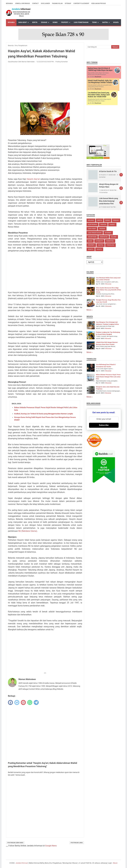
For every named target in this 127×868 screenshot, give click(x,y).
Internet (108, 233)
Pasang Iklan (57, 3)
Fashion (103, 225)
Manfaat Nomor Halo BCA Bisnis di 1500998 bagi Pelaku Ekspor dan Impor (100, 69)
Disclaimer (45, 3)
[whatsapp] (30, 702)
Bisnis (55, 22)
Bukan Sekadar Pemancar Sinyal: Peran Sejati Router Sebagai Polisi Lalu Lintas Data (108, 377)
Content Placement (81, 3)
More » (90, 310)
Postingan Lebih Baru (15, 843)
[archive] (95, 262)
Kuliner (114, 237)
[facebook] (10, 702)
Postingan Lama (77, 843)
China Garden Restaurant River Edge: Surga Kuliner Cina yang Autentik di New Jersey (108, 290)
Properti (65, 22)
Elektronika (93, 225)
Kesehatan (104, 237)
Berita (35, 22)
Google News (51, 846)
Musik (90, 241)
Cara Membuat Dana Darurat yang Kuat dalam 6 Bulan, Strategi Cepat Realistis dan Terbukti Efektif (99, 95)
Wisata (116, 22)
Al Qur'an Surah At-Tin (108, 171)
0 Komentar (108, 284)
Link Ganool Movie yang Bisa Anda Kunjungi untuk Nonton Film (109, 201)
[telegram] (36, 702)
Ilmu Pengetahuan (81, 22)
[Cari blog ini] (99, 47)
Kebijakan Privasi (99, 3)
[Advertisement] (45, 83)
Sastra (105, 22)
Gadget (112, 225)
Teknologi (110, 245)
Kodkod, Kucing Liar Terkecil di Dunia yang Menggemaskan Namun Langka (44, 414)
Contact (35, 3)
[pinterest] (23, 702)
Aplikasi (91, 220)
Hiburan (102, 229)
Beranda (9, 3)
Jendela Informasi (22, 3)
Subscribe (104, 425)
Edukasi (44, 22)
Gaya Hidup (23, 22)
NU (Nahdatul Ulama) (28, 531)
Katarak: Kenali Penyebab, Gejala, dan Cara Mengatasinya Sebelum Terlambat (100, 81)
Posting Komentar (62, 62)
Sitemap (68, 3)
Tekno (94, 22)
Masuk (115, 863)
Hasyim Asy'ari (33, 179)
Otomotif (99, 241)
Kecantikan (92, 237)
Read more (98, 77)
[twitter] (17, 702)
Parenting (110, 241)
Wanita (91, 249)
